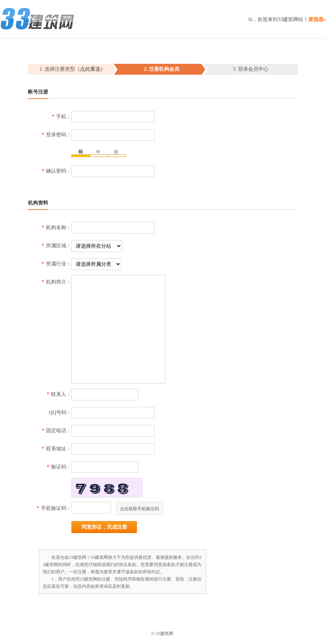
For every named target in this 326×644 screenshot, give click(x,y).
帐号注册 (38, 92)
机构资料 (38, 203)
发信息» (317, 19)
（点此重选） (90, 69)
